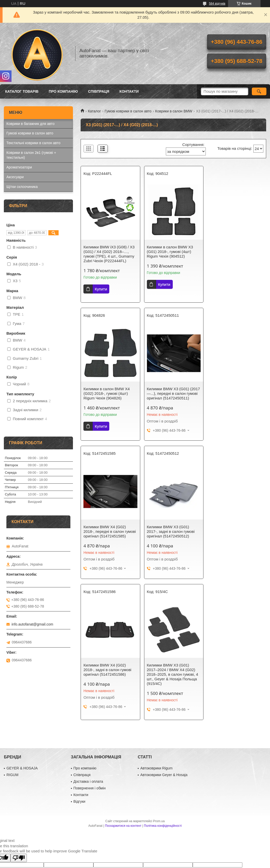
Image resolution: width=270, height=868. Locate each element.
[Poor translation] (19, 793)
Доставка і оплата (88, 716)
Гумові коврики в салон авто (128, 111)
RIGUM (12, 710)
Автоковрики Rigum (156, 703)
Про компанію (63, 91)
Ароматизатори (19, 167)
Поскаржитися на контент (123, 761)
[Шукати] (259, 91)
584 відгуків (217, 4)
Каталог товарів (22, 91)
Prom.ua (159, 756)
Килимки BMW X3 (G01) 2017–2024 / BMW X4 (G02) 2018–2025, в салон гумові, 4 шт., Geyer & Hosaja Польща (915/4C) (172, 536)
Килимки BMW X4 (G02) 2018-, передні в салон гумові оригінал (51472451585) (173, 393)
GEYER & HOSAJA (22, 703)
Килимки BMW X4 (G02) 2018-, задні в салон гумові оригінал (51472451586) (107, 531)
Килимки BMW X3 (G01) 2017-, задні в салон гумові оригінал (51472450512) (234, 393)
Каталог (94, 111)
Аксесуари (15, 177)
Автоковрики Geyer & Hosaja (164, 710)
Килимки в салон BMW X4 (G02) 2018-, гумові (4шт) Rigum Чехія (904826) (233, 252)
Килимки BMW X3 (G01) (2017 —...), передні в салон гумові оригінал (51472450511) (110, 393)
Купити (101, 289)
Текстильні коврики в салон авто (33, 143)
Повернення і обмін (90, 723)
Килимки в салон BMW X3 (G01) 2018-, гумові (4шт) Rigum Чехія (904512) (170, 252)
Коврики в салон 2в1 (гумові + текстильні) (31, 155)
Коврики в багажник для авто (30, 124)
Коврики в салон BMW (174, 111)
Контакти (129, 91)
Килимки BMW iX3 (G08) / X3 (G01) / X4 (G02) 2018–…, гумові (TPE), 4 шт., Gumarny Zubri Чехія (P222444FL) (109, 254)
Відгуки (79, 736)
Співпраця (99, 91)
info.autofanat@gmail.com (32, 624)
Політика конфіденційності (163, 761)
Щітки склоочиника (22, 187)
